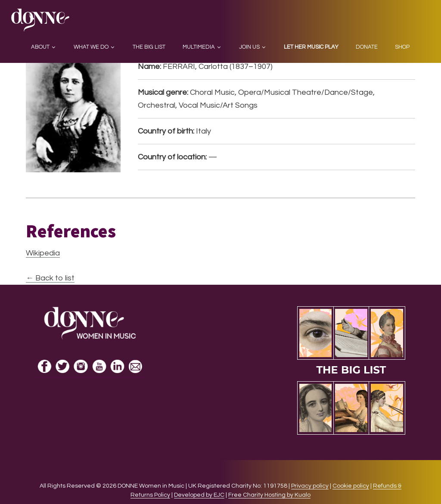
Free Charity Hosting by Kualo (269, 495)
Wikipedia (43, 253)
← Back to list (50, 278)
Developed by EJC (199, 495)
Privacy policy (310, 486)
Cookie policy (351, 486)
